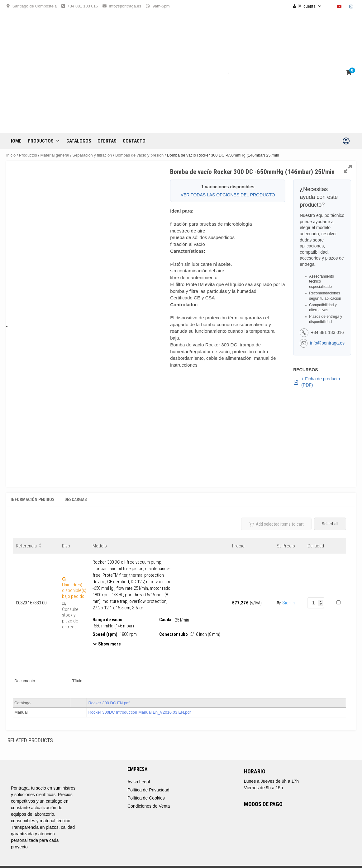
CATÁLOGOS (79, 141)
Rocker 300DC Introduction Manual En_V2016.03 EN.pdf (139, 712)
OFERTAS (107, 141)
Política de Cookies (146, 798)
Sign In (288, 603)
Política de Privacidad (148, 790)
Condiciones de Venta (149, 806)
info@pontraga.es (125, 6)
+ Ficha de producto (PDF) (317, 382)
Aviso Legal (139, 782)
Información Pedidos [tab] (33, 500)
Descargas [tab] (76, 500)
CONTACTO (134, 141)
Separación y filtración (92, 155)
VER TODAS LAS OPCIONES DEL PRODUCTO (228, 195)
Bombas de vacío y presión (139, 155)
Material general (55, 155)
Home (15, 141)
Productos (44, 141)
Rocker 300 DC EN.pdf (109, 703)
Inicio (11, 155)
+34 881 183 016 (83, 6)
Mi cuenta (310, 6)
